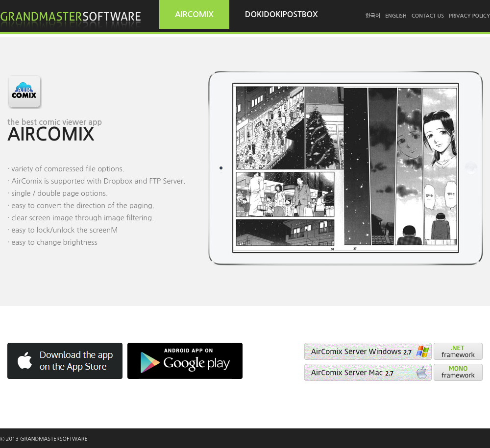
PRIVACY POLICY (469, 16)
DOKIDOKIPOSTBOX (282, 14)
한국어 (373, 16)
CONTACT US (428, 16)
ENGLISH (396, 16)
